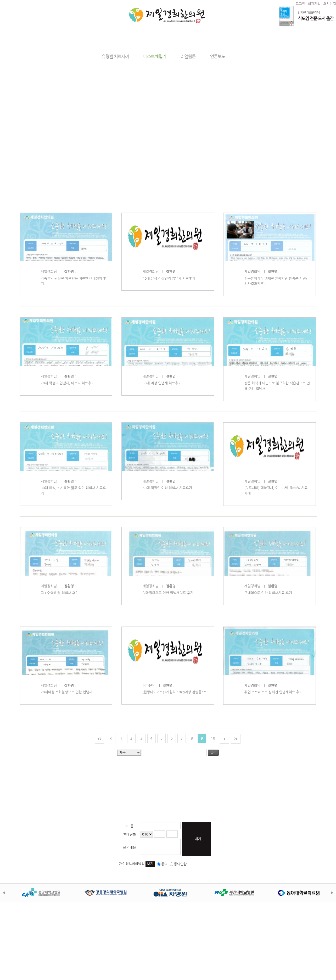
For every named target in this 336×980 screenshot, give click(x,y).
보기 (150, 864)
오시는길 (330, 4)
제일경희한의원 (167, 16)
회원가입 (314, 4)
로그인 (301, 4)
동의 (162, 864)
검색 (213, 752)
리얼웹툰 (188, 56)
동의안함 (178, 864)
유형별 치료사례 (115, 56)
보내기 (196, 839)
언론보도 (217, 56)
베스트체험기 (155, 56)
